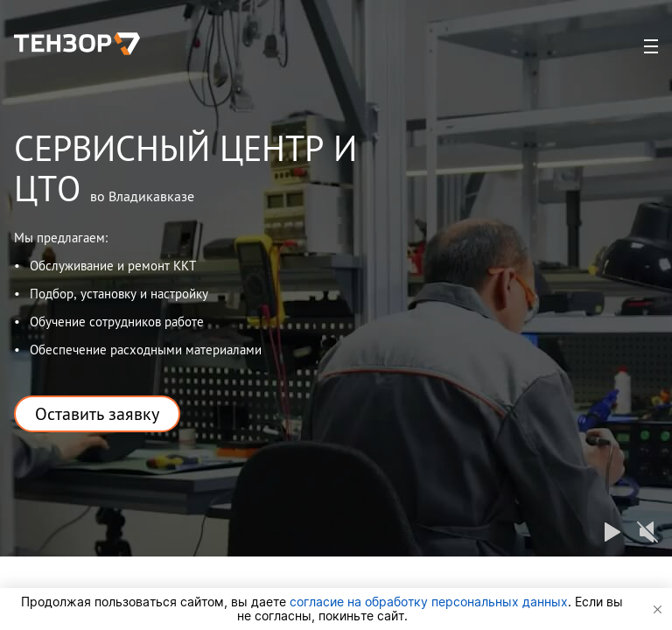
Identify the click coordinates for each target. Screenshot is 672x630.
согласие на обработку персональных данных (429, 602)
